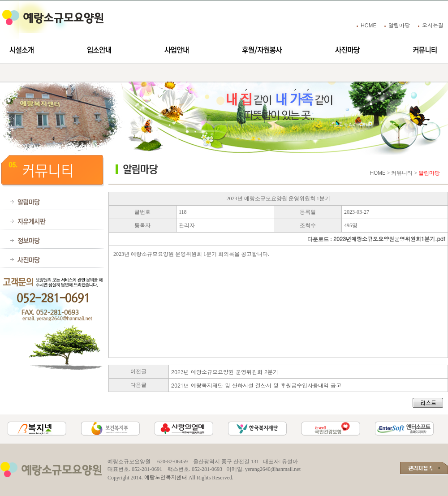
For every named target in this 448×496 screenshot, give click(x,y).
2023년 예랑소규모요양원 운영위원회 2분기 (225, 372)
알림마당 (399, 25)
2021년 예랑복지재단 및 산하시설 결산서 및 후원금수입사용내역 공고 (256, 385)
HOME (368, 25)
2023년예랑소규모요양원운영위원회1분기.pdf (389, 239)
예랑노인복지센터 (166, 477)
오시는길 (433, 25)
